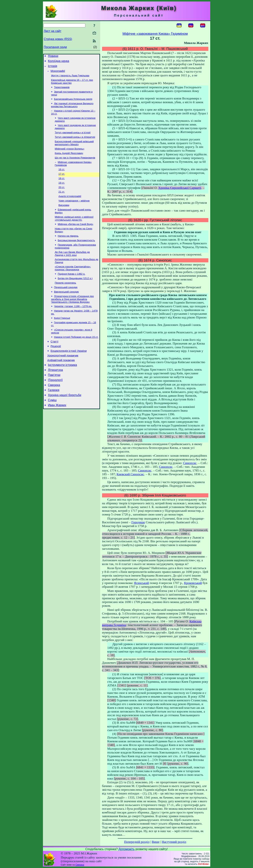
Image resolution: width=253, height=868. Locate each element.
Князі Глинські (62, 337)
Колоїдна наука (59, 62)
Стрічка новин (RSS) (58, 39)
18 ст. (62, 188)
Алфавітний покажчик (61, 383)
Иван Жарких (57, 433)
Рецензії (56, 367)
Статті (54, 362)
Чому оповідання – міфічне (74, 212)
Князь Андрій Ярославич (69, 161)
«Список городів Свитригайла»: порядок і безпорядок (73, 283)
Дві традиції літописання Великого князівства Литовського (72, 109)
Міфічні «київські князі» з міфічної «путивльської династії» (74, 231)
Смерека (54, 410)
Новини (53, 57)
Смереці (80, 865)
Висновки (64, 217)
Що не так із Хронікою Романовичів (75, 165)
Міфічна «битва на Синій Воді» (76, 237)
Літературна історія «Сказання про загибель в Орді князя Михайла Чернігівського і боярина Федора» (72, 317)
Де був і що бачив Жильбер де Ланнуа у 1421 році (72, 268)
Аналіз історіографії (70, 207)
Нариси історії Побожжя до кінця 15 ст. (76, 357)
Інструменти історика (62, 388)
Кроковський (193, 583)
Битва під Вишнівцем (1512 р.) (75, 294)
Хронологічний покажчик (63, 377)
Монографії (58, 73)
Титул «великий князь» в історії (73, 138)
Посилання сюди (55, 47)
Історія (53, 68)
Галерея (54, 416)
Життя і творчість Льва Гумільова (70, 78)
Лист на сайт (53, 31)
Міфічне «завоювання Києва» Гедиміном (155, 34)
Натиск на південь (68, 249)
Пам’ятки (54, 399)
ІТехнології (55, 405)
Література (55, 394)
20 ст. (62, 197)
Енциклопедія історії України (69, 372)
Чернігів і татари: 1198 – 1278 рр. (73, 324)
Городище (138, 522)
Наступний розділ (174, 842)
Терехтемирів (62, 91)
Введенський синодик (66, 309)
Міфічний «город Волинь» (70, 156)
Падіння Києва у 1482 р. (72, 289)
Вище (156, 842)
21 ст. (62, 202)
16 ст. (62, 178)
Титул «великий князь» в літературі (75, 143)
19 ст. (62, 192)
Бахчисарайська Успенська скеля (73, 103)
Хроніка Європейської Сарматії (180, 188)
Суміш (52, 427)
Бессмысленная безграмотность (76, 254)
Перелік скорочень (66, 299)
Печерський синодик (66, 304)
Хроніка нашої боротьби (65, 422)
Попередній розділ (137, 842)
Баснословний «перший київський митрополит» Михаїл (74, 150)
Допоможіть (126, 849)
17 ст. (62, 183)
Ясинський (141, 583)
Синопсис (190, 463)
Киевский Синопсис (130, 474)
